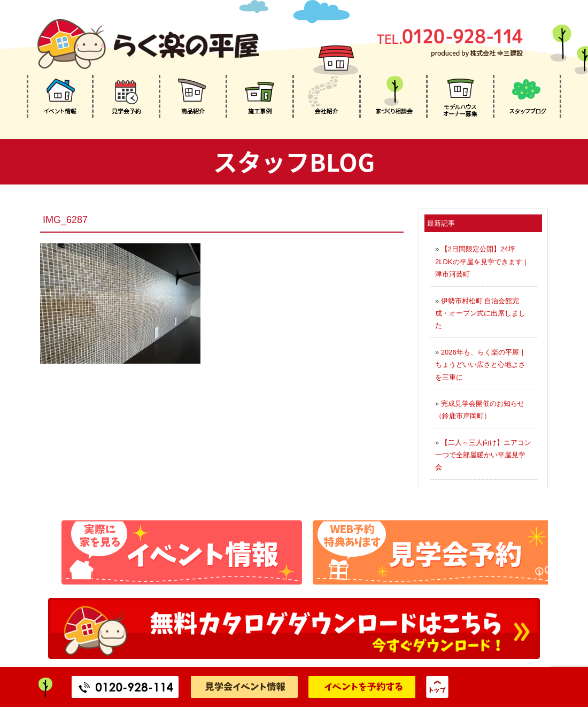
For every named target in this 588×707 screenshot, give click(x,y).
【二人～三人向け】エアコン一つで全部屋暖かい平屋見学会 (483, 455)
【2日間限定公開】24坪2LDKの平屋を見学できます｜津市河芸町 (482, 262)
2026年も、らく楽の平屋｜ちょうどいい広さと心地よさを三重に (481, 365)
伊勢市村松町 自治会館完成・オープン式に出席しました (480, 313)
